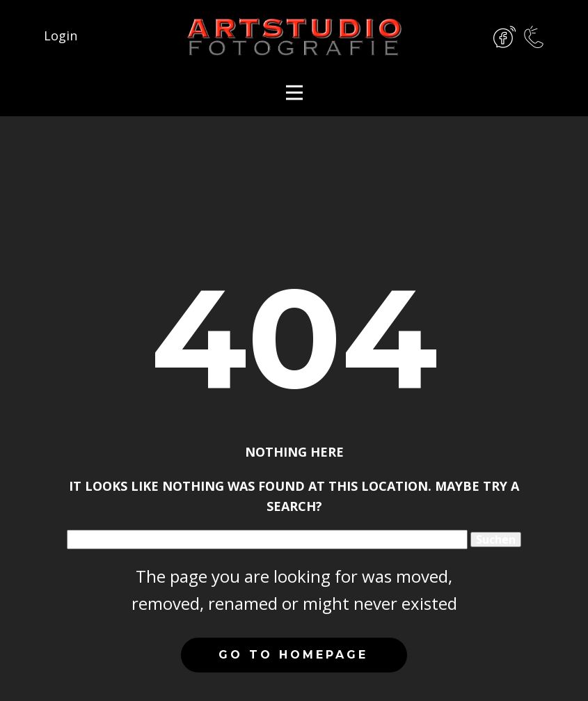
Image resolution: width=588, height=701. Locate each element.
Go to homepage (293, 655)
